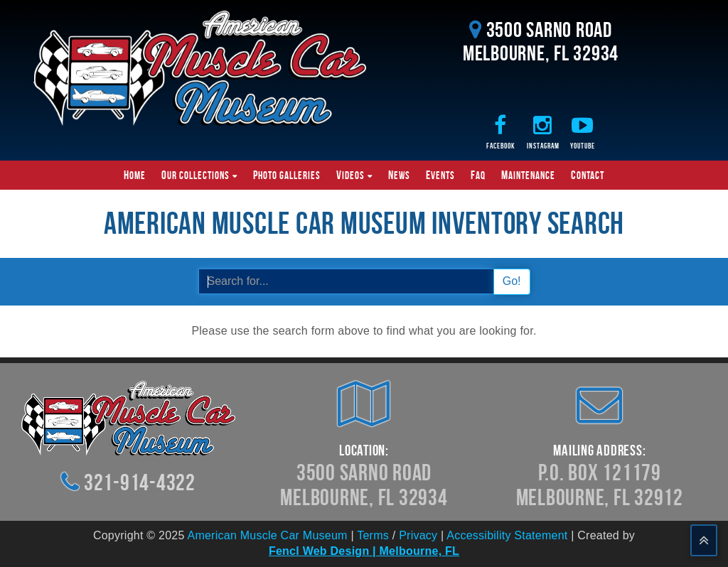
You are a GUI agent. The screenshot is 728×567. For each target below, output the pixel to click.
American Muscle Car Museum (267, 535)
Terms (373, 535)
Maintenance (528, 175)
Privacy (418, 535)
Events (440, 175)
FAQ (478, 175)
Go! (512, 281)
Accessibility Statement (507, 535)
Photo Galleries (287, 175)
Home (135, 175)
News (399, 175)
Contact (588, 175)
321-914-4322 (140, 482)
